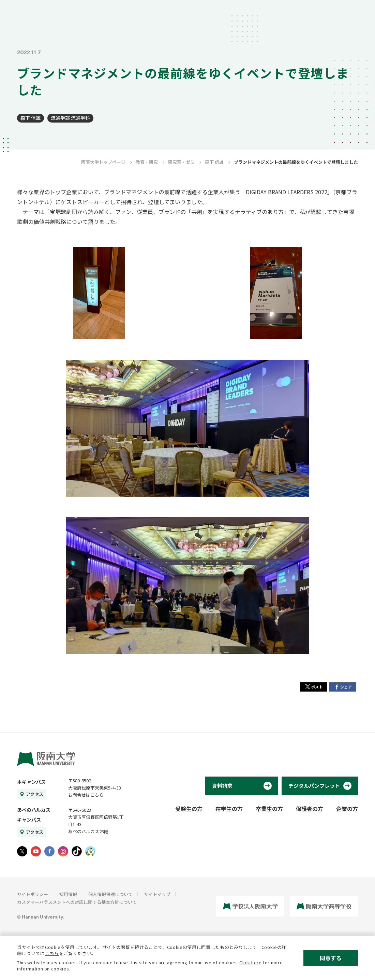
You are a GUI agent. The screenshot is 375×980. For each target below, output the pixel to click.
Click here (251, 962)
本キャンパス (31, 782)
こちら (52, 953)
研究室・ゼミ (181, 162)
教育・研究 (147, 162)
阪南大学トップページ (103, 162)
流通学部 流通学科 (70, 118)
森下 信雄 (31, 118)
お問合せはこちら (86, 795)
